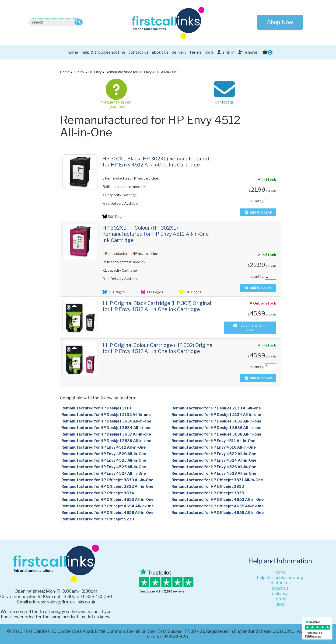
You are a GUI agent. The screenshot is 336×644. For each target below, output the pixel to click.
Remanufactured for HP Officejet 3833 (208, 486)
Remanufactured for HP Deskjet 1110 (96, 408)
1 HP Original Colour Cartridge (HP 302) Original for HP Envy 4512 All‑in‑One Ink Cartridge (158, 348)
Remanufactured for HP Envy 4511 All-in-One (213, 441)
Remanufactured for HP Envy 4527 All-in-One (104, 473)
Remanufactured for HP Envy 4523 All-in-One (104, 460)
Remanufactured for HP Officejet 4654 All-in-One (108, 506)
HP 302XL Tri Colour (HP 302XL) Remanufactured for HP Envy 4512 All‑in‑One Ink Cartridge (156, 234)
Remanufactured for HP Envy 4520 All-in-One (104, 454)
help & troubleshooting (103, 52)
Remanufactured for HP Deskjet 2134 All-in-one (216, 415)
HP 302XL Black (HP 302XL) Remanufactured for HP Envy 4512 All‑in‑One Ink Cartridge (156, 162)
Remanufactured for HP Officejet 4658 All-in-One (218, 513)
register (248, 52)
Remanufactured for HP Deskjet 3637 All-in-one (106, 434)
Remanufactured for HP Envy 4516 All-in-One (214, 447)
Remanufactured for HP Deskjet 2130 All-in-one (216, 408)
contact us (139, 52)
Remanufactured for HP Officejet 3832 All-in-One (107, 486)
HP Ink (79, 72)
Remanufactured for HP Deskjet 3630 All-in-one (106, 421)
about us (160, 52)
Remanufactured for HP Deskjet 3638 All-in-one (216, 434)
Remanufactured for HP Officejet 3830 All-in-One (107, 480)
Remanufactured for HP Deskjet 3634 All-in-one (106, 428)
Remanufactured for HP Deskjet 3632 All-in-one (216, 421)
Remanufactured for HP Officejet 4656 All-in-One (107, 513)
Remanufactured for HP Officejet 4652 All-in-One (218, 500)
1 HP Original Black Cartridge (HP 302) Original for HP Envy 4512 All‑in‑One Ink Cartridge (157, 306)
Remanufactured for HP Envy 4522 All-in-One (214, 454)
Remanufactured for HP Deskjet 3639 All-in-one (106, 441)
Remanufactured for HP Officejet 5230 (98, 519)
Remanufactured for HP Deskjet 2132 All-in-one (106, 415)
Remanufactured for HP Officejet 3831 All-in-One (217, 480)
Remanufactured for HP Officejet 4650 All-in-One (107, 500)
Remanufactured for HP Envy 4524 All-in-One (214, 460)
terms (196, 52)
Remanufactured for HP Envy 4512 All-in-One (103, 447)
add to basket (258, 212)
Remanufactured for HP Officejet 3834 (98, 493)
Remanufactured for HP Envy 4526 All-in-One (214, 467)
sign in (225, 52)
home (73, 52)
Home (65, 72)
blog (209, 52)
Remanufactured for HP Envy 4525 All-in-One (104, 467)
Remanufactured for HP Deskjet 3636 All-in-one (216, 428)
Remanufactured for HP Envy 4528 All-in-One (214, 473)
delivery (179, 52)
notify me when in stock (250, 327)
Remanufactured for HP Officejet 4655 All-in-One (218, 506)
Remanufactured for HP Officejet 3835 (208, 493)
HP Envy (95, 72)
